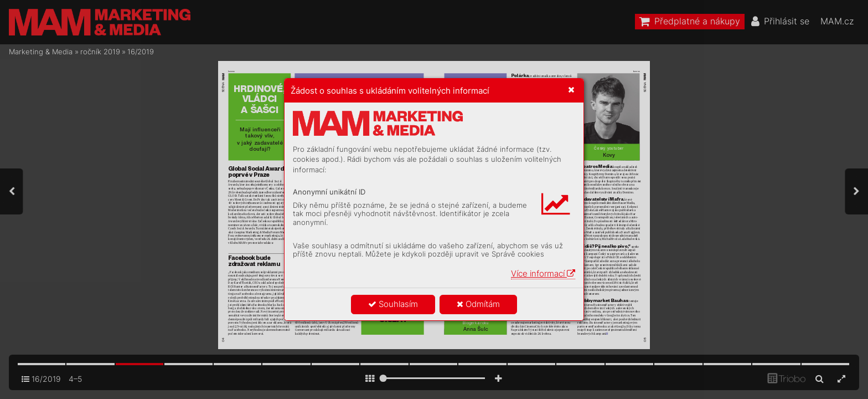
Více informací (543, 273)
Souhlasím (393, 304)
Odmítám (478, 304)
